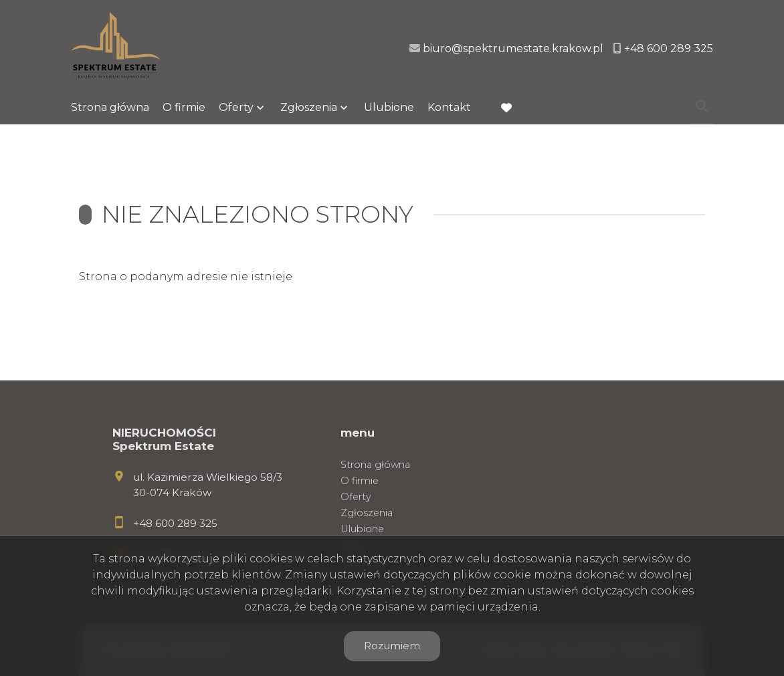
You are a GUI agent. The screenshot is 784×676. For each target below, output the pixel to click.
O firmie (184, 107)
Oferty (236, 107)
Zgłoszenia (309, 107)
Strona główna (110, 107)
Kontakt (449, 107)
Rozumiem (392, 646)
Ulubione (389, 107)
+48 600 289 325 (175, 523)
